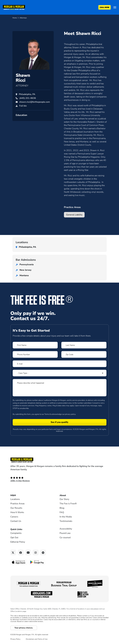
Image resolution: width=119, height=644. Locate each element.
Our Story (64, 499)
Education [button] (21, 115)
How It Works (17, 512)
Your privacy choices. (24, 628)
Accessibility (66, 529)
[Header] (14, 7)
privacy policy (70, 414)
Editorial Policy (18, 542)
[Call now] (105, 7)
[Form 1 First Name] (35, 345)
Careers (14, 517)
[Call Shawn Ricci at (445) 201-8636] (28, 98)
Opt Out (14, 538)
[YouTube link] (28, 553)
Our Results (16, 508)
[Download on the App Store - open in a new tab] (19, 562)
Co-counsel (65, 538)
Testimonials (66, 521)
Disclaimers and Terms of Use (37, 639)
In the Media (66, 517)
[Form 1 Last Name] (84, 345)
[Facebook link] (21, 553)
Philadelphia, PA (27, 94)
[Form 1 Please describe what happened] (60, 388)
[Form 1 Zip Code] (84, 354)
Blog (62, 508)
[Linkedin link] (43, 553)
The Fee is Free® (68, 504)
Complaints (16, 533)
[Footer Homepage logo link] (60, 460)
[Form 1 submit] (60, 422)
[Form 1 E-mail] (60, 364)
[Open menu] (115, 7)
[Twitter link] (13, 553)
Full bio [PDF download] (23, 106)
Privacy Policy (15, 639)
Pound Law (65, 533)
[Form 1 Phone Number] (35, 354)
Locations (15, 499)
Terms (47, 414)
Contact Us (16, 521)
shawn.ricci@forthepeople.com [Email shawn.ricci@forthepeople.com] (35, 102)
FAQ (62, 512)
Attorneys (23, 18)
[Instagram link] (36, 553)
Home (15, 18)
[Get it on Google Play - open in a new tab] (37, 562)
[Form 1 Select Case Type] (60, 373)
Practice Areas (17, 504)
